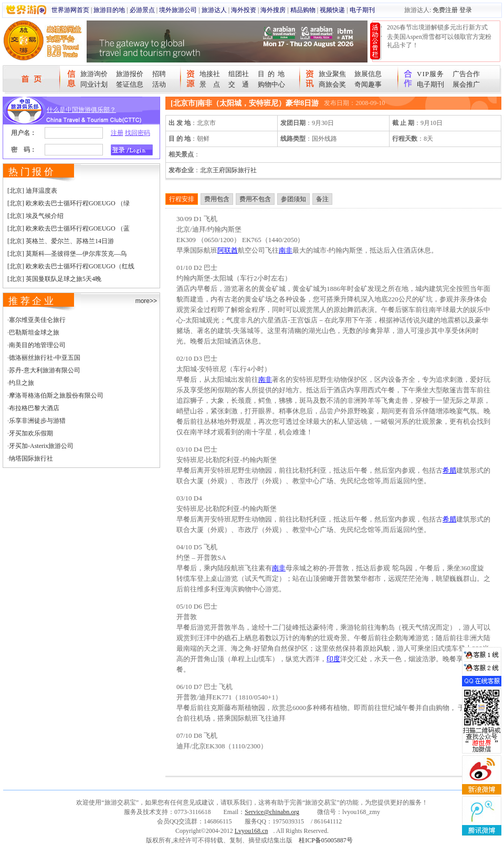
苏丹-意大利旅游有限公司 (45, 370)
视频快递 (332, 10)
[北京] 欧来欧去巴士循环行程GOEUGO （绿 (69, 203)
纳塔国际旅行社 (31, 458)
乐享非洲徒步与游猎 (37, 421)
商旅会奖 (332, 84)
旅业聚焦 (332, 74)
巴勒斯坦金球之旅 (34, 332)
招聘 (159, 74)
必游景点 (142, 10)
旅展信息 (368, 74)
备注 (322, 199)
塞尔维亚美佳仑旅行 (37, 320)
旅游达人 (214, 10)
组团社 (239, 74)
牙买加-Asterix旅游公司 (41, 446)
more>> (146, 301)
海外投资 (244, 10)
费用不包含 (255, 199)
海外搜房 (273, 10)
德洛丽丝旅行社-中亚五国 (45, 358)
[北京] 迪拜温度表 (32, 191)
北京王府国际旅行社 (228, 170)
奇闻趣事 (368, 84)
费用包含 (217, 199)
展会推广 (466, 84)
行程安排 (182, 199)
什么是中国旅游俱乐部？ (81, 110)
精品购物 (303, 10)
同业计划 (94, 84)
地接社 (210, 74)
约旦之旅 (22, 383)
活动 (159, 84)
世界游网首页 (70, 10)
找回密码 (138, 133)
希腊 (449, 470)
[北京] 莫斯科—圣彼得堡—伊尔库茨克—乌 (67, 254)
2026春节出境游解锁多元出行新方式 (437, 27)
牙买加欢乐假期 (31, 433)
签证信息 (130, 84)
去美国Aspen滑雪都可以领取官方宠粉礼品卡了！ (439, 41)
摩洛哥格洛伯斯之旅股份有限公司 (56, 395)
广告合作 (466, 74)
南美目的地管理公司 (37, 345)
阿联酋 (228, 250)
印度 (333, 659)
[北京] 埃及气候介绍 (35, 216)
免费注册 (445, 10)
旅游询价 (94, 74)
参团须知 (293, 199)
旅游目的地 (109, 10)
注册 (117, 133)
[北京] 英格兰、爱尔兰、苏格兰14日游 (61, 241)
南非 (286, 250)
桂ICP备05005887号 (326, 840)
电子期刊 (362, 10)
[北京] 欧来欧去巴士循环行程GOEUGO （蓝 (69, 228)
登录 (466, 10)
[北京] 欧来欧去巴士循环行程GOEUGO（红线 (71, 266)
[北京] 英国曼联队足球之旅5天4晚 (54, 279)
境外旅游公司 (178, 10)
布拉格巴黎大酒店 (34, 408)
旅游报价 (130, 74)
